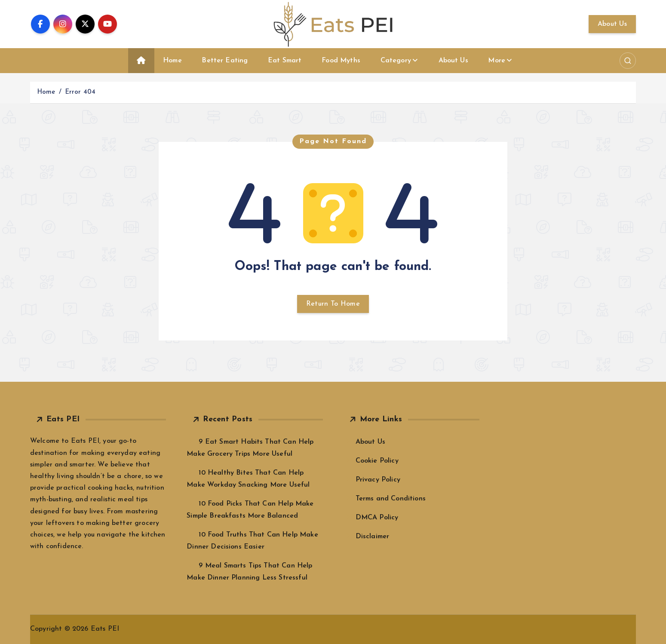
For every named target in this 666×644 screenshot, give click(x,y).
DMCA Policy (377, 518)
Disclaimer (373, 537)
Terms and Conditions (391, 499)
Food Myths (341, 61)
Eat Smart (285, 61)
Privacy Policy (378, 480)
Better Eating (225, 61)
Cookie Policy (377, 461)
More (497, 61)
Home (172, 61)
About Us (612, 24)
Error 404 (80, 92)
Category (396, 61)
